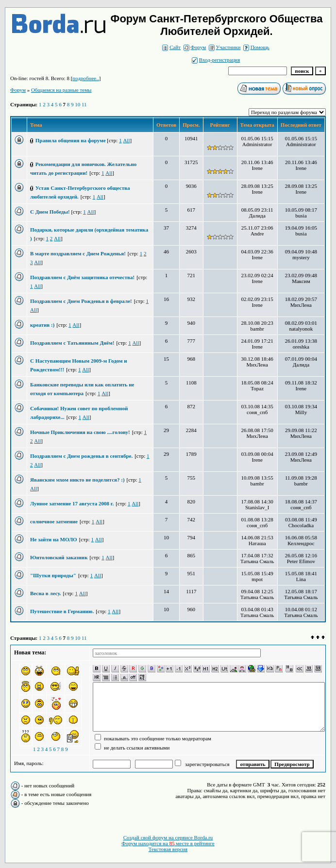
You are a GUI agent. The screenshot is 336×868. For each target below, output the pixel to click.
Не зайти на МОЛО (54, 539)
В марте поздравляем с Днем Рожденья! (78, 253)
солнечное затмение (54, 521)
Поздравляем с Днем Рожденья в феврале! (81, 301)
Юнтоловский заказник (59, 557)
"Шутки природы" (53, 575)
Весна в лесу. (46, 593)
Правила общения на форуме (71, 140)
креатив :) (42, 325)
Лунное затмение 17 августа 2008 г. (72, 503)
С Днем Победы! (50, 212)
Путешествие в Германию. (62, 611)
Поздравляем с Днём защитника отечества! (82, 277)
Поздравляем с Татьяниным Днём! (72, 343)
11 (84, 104)
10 (77, 104)
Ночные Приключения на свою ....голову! (80, 432)
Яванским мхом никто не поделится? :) (77, 480)
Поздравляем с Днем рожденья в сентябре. (81, 456)
